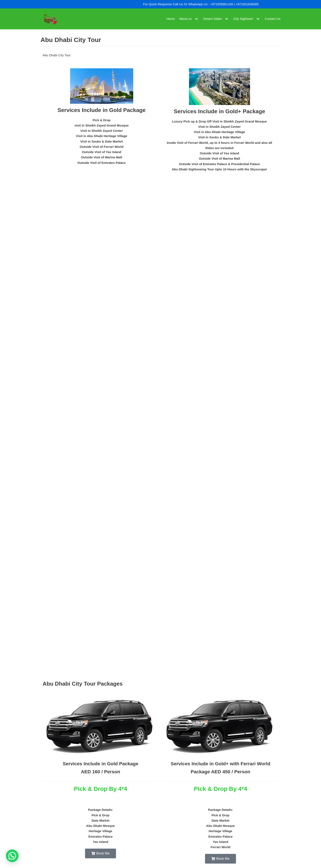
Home (171, 19)
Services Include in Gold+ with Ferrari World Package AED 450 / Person (221, 777)
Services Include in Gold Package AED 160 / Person (101, 777)
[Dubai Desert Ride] (50, 19)
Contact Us (273, 19)
